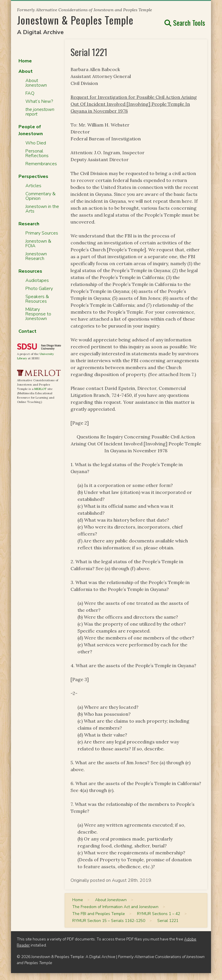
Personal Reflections (37, 153)
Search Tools (185, 23)
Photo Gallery (39, 289)
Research (29, 224)
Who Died (36, 143)
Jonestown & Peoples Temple (75, 20)
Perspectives (33, 176)
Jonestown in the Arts (42, 209)
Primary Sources (42, 233)
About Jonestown (36, 83)
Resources (30, 271)
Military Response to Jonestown (38, 314)
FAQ (30, 93)
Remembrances (41, 164)
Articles (33, 186)
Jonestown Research (36, 256)
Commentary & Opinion (40, 196)
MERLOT (40, 389)
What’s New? (39, 101)
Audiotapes (37, 280)
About (26, 71)
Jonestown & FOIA (38, 243)
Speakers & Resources (37, 299)
